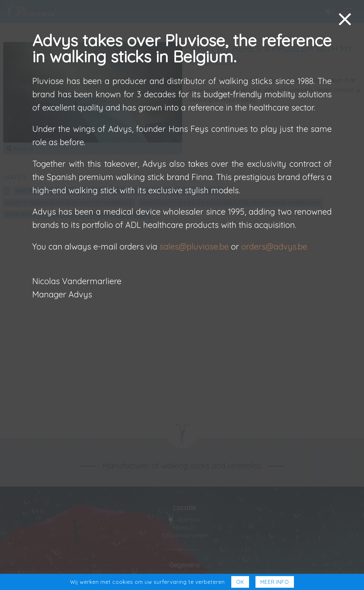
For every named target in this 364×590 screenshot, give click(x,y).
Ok (240, 582)
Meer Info (275, 582)
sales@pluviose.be (194, 246)
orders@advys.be (274, 246)
